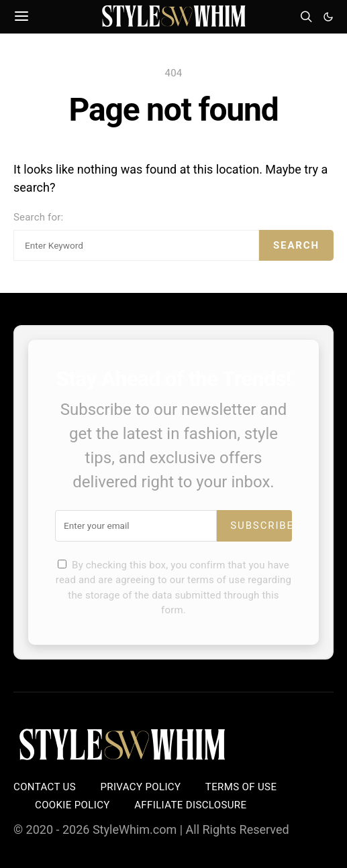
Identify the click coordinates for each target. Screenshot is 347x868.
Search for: (38, 217)
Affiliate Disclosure (190, 805)
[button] (328, 17)
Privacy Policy (140, 787)
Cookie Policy (72, 805)
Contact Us (45, 787)
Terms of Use (241, 787)
